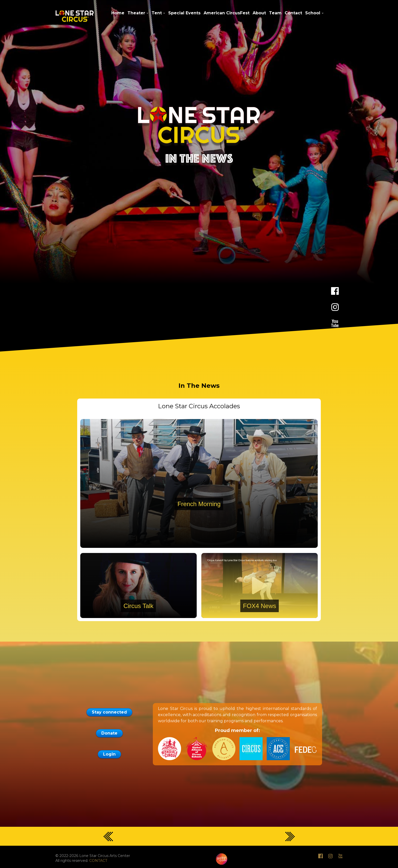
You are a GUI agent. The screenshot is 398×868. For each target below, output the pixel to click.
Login (109, 754)
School (313, 13)
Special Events (184, 13)
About (259, 13)
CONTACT (98, 860)
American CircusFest (227, 13)
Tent (157, 13)
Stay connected (109, 712)
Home (118, 13)
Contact (293, 13)
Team (275, 13)
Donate (109, 733)
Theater (136, 13)
